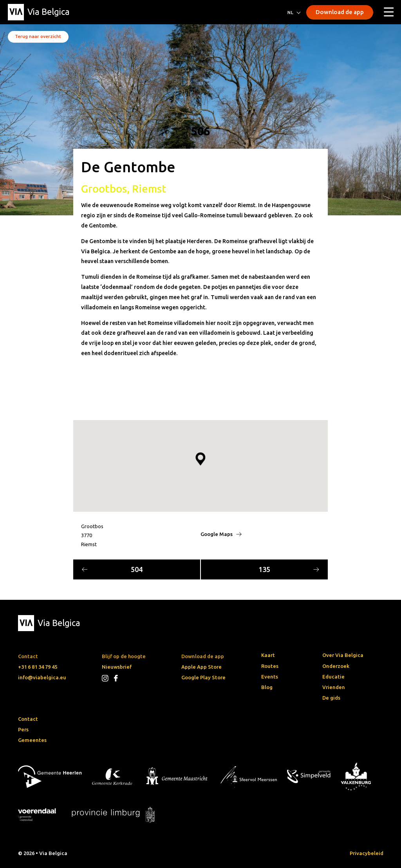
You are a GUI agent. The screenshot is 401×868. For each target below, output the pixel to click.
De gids (331, 698)
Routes (270, 666)
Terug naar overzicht (38, 36)
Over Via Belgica (343, 655)
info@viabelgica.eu (42, 677)
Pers (23, 729)
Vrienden (334, 687)
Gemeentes (32, 740)
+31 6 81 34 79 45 (38, 667)
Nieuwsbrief (117, 667)
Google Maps (221, 534)
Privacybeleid (367, 853)
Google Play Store (203, 677)
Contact (28, 719)
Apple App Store (201, 667)
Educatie (333, 677)
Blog (267, 687)
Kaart (268, 655)
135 (289, 569)
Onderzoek (336, 666)
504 (112, 569)
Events (270, 677)
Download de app (340, 12)
